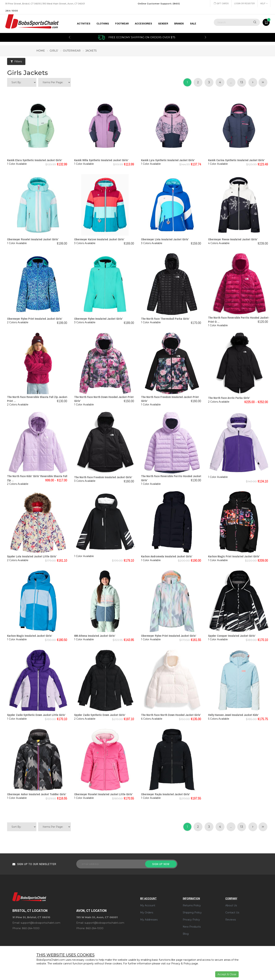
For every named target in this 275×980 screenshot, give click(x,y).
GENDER (163, 23)
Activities (84, 23)
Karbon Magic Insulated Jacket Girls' (30, 636)
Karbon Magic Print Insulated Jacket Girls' (234, 556)
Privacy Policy (191, 920)
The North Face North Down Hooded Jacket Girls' (171, 715)
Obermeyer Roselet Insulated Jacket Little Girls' (103, 794)
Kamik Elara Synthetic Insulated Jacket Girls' (35, 160)
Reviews (231, 920)
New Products (192, 927)
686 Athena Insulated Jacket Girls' (95, 636)
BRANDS (179, 23)
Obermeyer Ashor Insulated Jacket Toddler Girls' (37, 794)
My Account (148, 905)
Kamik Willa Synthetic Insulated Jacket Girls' (101, 160)
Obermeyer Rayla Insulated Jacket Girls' (166, 794)
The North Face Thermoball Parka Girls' (165, 319)
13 (242, 82)
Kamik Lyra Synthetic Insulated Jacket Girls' (168, 160)
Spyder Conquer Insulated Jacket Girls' (232, 636)
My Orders (147, 913)
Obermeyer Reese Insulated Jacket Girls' (233, 239)
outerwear (72, 51)
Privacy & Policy (181, 964)
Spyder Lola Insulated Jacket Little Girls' (32, 556)
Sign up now (161, 864)
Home (41, 51)
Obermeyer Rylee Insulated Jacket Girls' (98, 319)
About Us (231, 905)
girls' (54, 51)
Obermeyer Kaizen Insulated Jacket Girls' (99, 239)
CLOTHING (103, 23)
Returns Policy (192, 905)
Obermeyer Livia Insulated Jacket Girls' (165, 239)
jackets (91, 51)
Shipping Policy (192, 913)
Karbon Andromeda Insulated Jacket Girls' (167, 556)
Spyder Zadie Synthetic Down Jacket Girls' (100, 715)
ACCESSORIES (143, 23)
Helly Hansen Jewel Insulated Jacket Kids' (233, 715)
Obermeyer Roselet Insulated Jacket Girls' (33, 239)
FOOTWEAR (122, 23)
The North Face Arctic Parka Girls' (229, 398)
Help (264, 3)
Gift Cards (221, 3)
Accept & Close (227, 974)
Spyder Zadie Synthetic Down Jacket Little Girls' (36, 715)
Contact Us (232, 913)
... (231, 82)
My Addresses (149, 920)
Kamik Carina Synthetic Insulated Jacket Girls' (236, 160)
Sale (193, 23)
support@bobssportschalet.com (40, 923)
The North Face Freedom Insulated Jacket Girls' (103, 477)
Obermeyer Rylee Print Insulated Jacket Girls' (35, 319)
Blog (186, 934)
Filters (16, 61)
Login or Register (244, 3)
